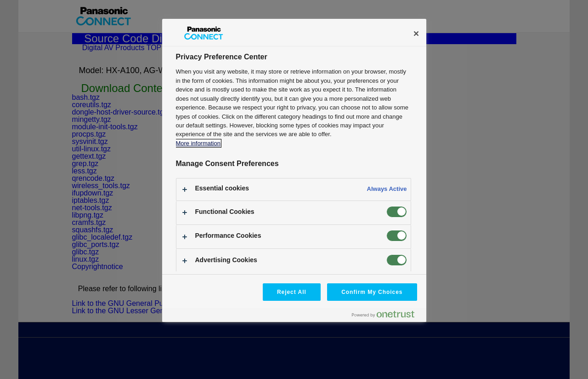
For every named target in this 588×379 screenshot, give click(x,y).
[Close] (416, 34)
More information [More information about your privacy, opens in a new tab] (198, 143)
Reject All (292, 292)
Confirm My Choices (372, 292)
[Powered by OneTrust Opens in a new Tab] (387, 316)
